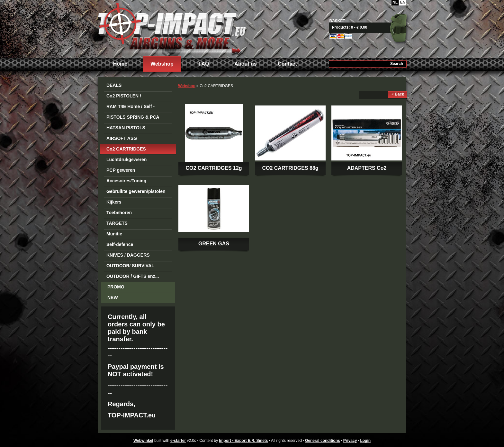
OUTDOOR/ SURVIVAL (130, 266)
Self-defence (120, 244)
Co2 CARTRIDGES (126, 149)
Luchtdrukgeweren (126, 160)
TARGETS (117, 223)
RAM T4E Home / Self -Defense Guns (130, 108)
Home (120, 64)
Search (397, 64)
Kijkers (114, 202)
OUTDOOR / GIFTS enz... (133, 276)
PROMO (116, 287)
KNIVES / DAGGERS (128, 255)
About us (245, 64)
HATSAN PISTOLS (126, 128)
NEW (113, 297)
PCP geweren (121, 170)
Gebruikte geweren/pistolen (136, 191)
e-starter (178, 441)
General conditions (323, 441)
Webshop (162, 64)
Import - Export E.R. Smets (172, 28)
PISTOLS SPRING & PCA (133, 117)
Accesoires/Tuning (126, 181)
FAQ (204, 64)
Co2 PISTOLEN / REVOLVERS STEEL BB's (134, 97)
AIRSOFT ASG (122, 138)
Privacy (350, 441)
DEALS (114, 85)
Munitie (114, 234)
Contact (287, 64)
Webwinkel (143, 441)
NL (395, 2)
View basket (370, 27)
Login (365, 441)
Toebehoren (119, 213)
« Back (398, 94)
